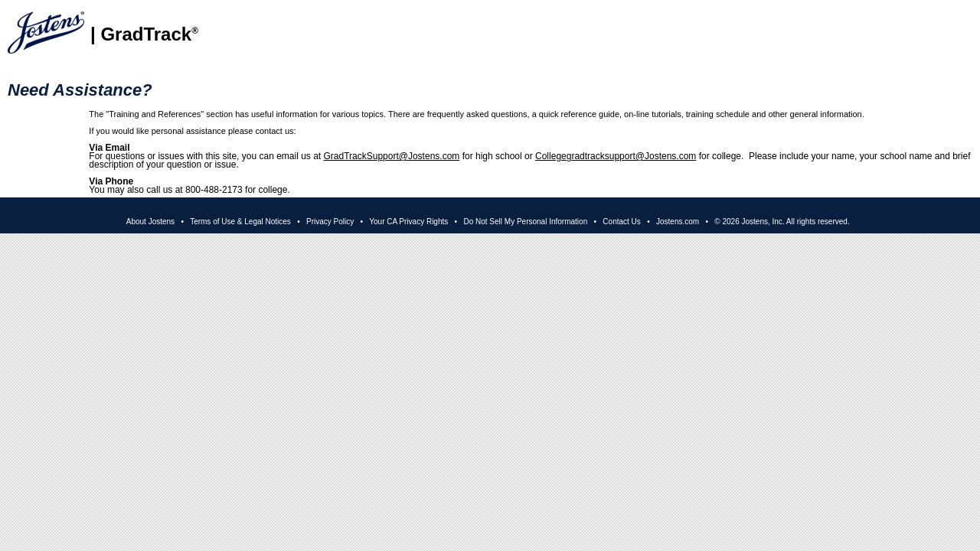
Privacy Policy (330, 222)
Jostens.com (678, 222)
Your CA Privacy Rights (408, 222)
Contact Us (621, 222)
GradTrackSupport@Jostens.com (392, 156)
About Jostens (150, 222)
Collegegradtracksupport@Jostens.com (616, 156)
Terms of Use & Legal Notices (240, 222)
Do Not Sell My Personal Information (525, 222)
